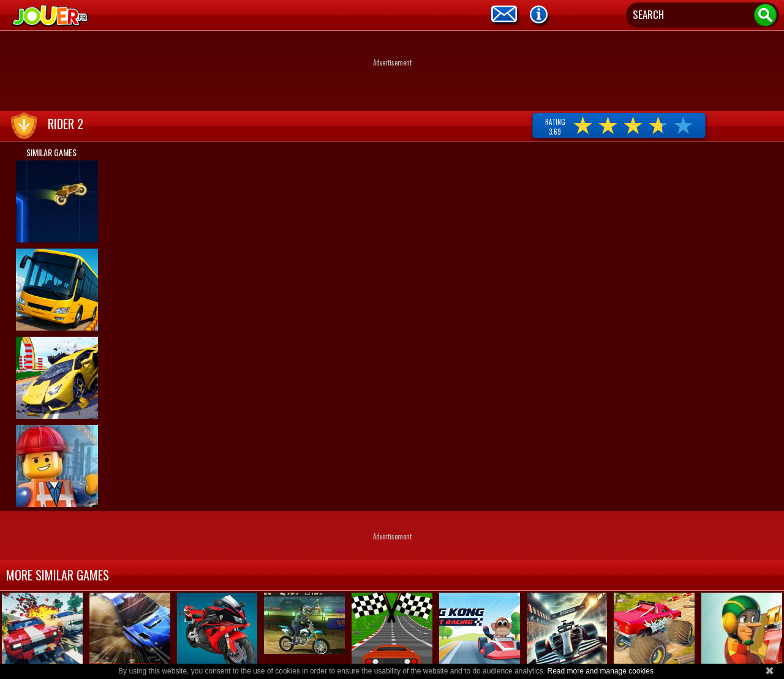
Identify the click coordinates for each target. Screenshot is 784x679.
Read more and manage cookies (600, 671)
